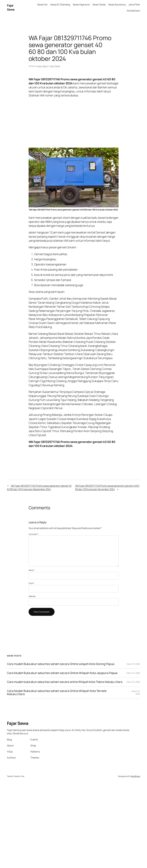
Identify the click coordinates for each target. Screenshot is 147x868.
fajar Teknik (43, 66)
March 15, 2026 (133, 664)
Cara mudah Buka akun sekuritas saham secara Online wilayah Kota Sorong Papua (61, 664)
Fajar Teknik (55, 66)
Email (32, 583)
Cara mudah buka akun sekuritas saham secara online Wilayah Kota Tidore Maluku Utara (65, 682)
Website (32, 596)
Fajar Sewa (11, 7)
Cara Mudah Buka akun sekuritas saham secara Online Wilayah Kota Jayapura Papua (62, 673)
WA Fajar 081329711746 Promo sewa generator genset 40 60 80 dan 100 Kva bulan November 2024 (107, 487)
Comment (34, 534)
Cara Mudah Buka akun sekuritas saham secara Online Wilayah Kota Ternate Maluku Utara (57, 693)
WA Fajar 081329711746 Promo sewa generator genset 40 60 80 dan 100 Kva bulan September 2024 (39, 487)
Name (32, 570)
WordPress (135, 776)
